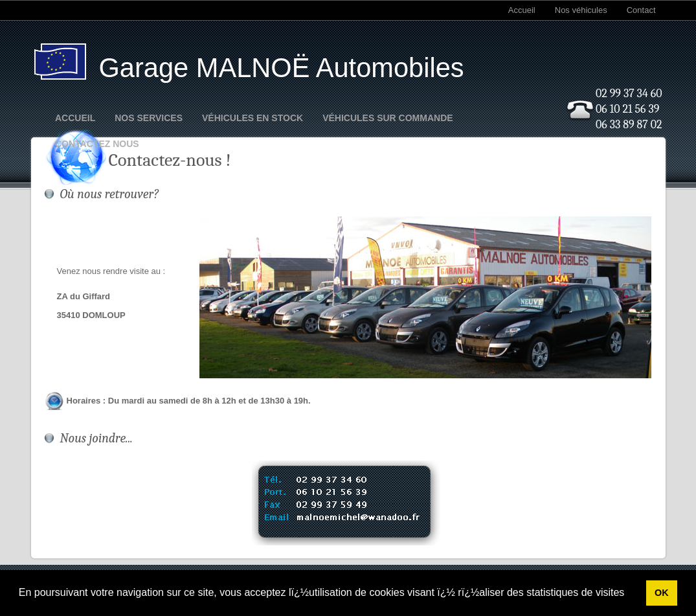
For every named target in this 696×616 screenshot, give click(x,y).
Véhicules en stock (253, 118)
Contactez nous (97, 144)
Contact (641, 10)
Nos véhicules (581, 10)
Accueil (522, 10)
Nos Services (149, 118)
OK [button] (662, 593)
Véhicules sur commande (387, 118)
